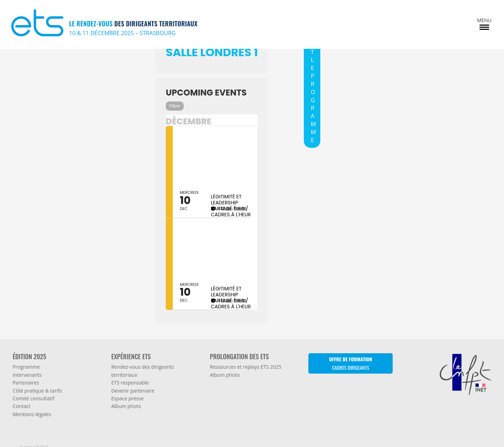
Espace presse (127, 389)
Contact (21, 397)
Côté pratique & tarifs (37, 381)
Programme (26, 357)
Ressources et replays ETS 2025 (246, 357)
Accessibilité (34, 438)
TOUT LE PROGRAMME (313, 84)
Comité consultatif (34, 389)
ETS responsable (130, 373)
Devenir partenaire (133, 381)
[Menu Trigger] (484, 23)
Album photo (126, 397)
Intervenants (27, 365)
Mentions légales (32, 404)
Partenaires (26, 373)
